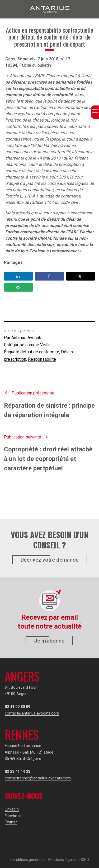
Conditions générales (28, 860)
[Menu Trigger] (95, 112)
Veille (45, 345)
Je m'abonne (49, 641)
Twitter (11, 822)
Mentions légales (62, 860)
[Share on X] (81, 276)
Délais (67, 352)
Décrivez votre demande (50, 560)
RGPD (84, 860)
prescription (15, 359)
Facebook (13, 816)
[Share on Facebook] (49, 276)
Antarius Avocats (27, 338)
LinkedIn (12, 809)
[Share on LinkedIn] (18, 276)
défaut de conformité (40, 352)
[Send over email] (18, 287)
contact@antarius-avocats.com (32, 713)
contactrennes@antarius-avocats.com (38, 778)
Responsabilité (42, 359)
